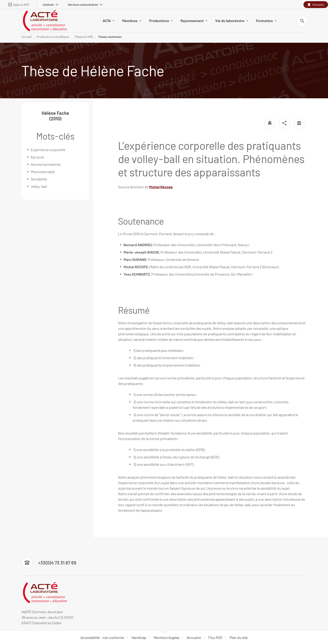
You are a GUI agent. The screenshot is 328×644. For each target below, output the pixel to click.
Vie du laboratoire (232, 21)
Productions (161, 21)
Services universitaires (85, 5)
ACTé (109, 21)
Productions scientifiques (53, 37)
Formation (266, 21)
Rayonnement (194, 21)
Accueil (27, 37)
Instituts (51, 5)
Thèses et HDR (84, 37)
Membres (132, 21)
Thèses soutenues (110, 37)
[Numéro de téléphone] (49, 563)
